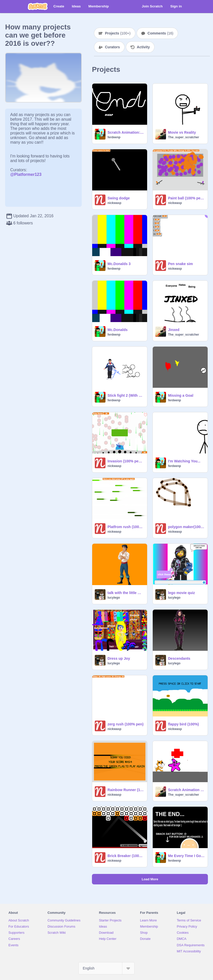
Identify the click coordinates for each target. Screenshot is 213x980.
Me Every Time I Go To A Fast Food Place (186, 856)
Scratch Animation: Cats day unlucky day (126, 132)
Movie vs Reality (182, 132)
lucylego (114, 598)
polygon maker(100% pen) (186, 527)
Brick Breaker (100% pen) (126, 856)
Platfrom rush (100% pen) (126, 527)
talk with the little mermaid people (126, 593)
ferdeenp (114, 137)
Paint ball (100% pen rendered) (186, 198)
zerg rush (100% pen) (126, 724)
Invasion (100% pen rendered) (126, 461)
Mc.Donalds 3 (119, 264)
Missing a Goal (181, 395)
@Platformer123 (26, 174)
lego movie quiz (181, 593)
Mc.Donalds (118, 330)
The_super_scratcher (184, 137)
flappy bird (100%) (184, 724)
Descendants (179, 658)
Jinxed (174, 330)
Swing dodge (119, 198)
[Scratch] (38, 6)
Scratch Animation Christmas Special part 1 (186, 790)
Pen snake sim (180, 264)
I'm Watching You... (184, 461)
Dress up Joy (119, 658)
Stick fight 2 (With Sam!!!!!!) (126, 395)
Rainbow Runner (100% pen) (126, 790)
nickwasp (114, 203)
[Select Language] (107, 968)
